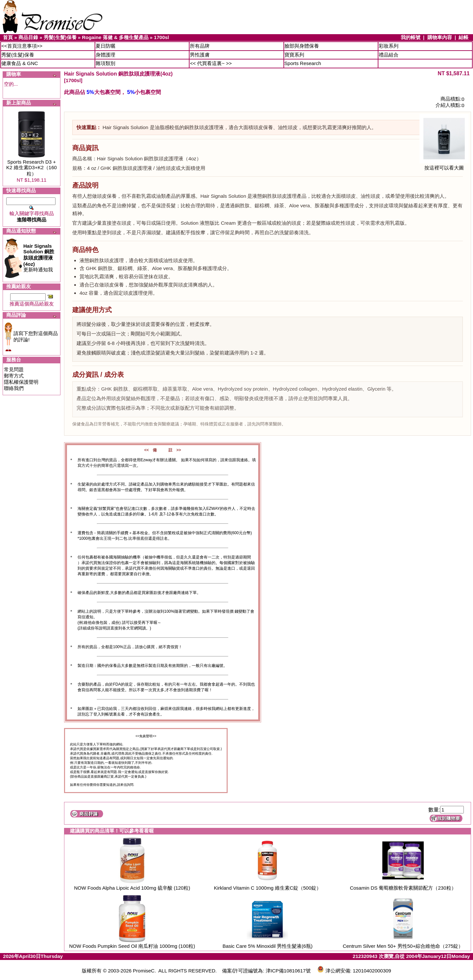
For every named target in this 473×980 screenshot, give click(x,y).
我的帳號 (411, 37)
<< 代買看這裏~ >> (211, 63)
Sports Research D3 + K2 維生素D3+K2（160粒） (32, 168)
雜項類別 (105, 63)
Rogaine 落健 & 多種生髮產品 (115, 37)
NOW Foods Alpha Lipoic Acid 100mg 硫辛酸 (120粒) (132, 888)
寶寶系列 (294, 55)
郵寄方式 (14, 376)
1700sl (162, 37)
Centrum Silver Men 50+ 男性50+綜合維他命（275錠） (403, 946)
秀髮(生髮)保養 (60, 37)
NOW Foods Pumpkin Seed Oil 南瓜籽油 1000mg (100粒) (132, 946)
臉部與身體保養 (302, 46)
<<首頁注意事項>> (22, 46)
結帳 (463, 37)
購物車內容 (440, 37)
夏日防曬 (105, 46)
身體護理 (105, 55)
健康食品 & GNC (20, 63)
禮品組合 (389, 55)
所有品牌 (200, 46)
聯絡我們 (14, 388)
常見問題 (14, 369)
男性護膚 (200, 55)
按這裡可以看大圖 (444, 165)
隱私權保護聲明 (21, 382)
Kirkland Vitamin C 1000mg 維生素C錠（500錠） (268, 888)
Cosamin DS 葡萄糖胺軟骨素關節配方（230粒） (403, 888)
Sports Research (303, 63)
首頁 (8, 37)
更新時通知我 (39, 258)
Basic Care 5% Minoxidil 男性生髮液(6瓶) (267, 946)
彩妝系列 (389, 46)
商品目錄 (28, 37)
